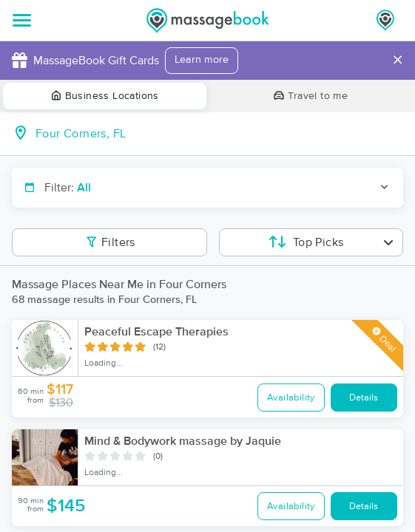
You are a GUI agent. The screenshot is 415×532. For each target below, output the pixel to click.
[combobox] (219, 134)
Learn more (202, 60)
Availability (291, 398)
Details (364, 398)
